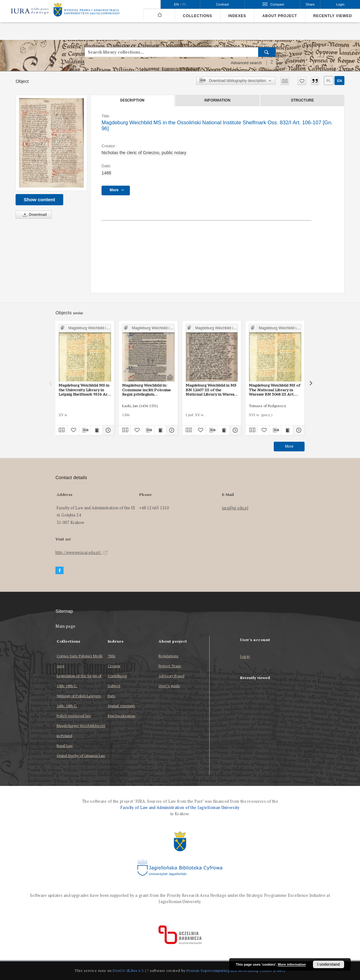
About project (280, 16)
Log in (245, 657)
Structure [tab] (302, 100)
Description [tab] (132, 100)
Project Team (170, 666)
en (339, 81)
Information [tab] (217, 100)
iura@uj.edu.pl (235, 508)
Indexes (237, 16)
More (289, 446)
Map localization (122, 716)
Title (112, 656)
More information (292, 964)
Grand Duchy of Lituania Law (81, 756)
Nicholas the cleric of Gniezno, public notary (144, 153)
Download (34, 215)
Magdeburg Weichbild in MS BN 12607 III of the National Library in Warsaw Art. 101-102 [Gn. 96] (211, 390)
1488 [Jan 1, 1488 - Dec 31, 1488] (106, 173)
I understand (329, 964)
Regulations (168, 656)
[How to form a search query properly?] (272, 63)
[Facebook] (59, 571)
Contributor (117, 676)
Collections (197, 16)
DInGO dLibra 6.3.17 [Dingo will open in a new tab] (131, 970)
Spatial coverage (122, 706)
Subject (114, 686)
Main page (66, 626)
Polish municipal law (74, 716)
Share (310, 4)
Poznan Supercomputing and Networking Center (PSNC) (236, 970)
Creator (114, 666)
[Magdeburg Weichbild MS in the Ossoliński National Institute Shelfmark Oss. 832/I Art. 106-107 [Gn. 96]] (51, 143)
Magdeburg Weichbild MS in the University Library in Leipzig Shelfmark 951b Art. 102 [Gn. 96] (84, 390)
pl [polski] (185, 4)
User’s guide (169, 686)
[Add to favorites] (302, 81)
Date (112, 696)
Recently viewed (333, 16)
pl (329, 81)
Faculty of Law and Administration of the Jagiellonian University (180, 808)
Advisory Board (171, 676)
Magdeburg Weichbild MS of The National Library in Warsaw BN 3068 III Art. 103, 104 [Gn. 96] (275, 390)
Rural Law (65, 746)
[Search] (267, 52)
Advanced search (246, 63)
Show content (39, 200)
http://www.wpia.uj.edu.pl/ (82, 552)
